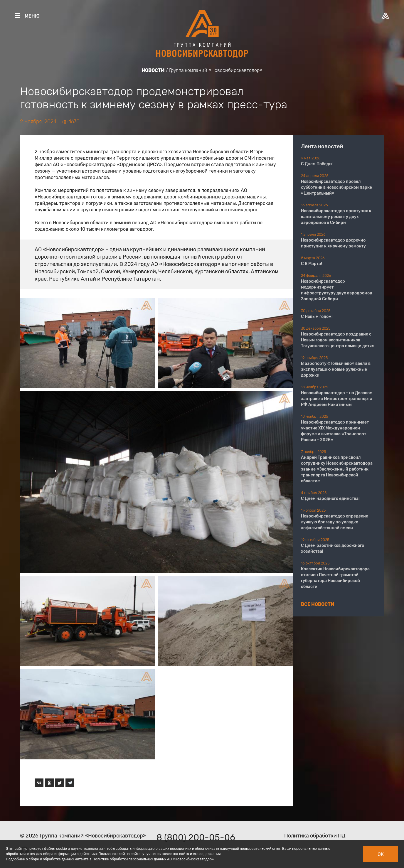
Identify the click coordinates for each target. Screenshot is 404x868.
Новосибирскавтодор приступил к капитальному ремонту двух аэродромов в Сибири (336, 217)
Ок (381, 854)
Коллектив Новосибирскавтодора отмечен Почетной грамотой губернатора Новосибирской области (335, 578)
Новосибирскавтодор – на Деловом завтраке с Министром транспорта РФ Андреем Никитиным (337, 399)
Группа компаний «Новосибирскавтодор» (216, 70)
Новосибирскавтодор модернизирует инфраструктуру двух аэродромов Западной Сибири (336, 290)
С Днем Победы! (317, 164)
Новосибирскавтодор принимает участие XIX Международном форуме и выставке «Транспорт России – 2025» (335, 431)
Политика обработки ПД (315, 836)
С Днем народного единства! (330, 499)
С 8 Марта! (312, 264)
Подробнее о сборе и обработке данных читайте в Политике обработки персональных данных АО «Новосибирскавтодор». (110, 859)
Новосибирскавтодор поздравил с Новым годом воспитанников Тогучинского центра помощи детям (338, 340)
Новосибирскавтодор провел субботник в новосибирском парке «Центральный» (336, 187)
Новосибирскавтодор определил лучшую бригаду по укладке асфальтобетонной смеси (335, 522)
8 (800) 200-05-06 (196, 837)
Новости (153, 70)
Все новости (318, 604)
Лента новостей (322, 146)
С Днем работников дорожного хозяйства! (333, 548)
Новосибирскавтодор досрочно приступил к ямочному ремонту (333, 243)
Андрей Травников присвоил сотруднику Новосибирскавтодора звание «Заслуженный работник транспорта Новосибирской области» (337, 469)
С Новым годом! (317, 317)
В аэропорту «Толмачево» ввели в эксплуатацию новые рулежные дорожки (336, 369)
